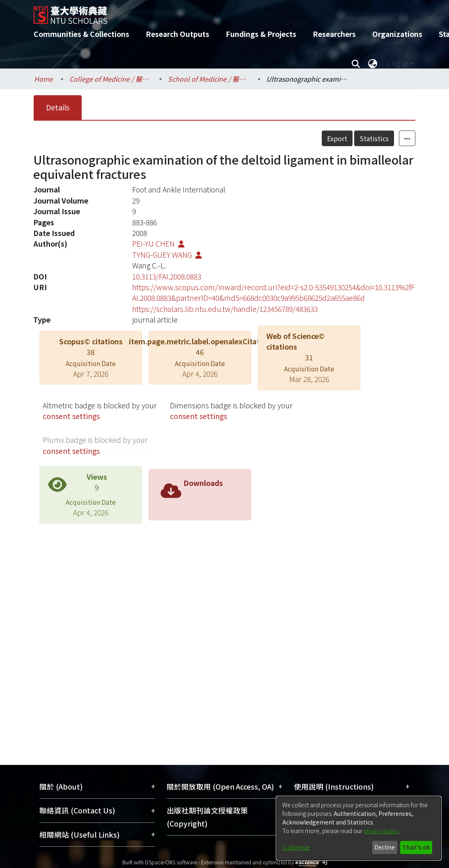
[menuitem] (373, 63)
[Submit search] (356, 63)
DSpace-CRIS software (171, 862)
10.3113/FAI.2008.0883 (167, 276)
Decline (385, 847)
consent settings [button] (71, 416)
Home (44, 79)
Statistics (374, 138)
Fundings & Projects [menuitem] (261, 34)
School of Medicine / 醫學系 (209, 79)
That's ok (416, 847)
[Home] (217, 12)
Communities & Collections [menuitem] (81, 34)
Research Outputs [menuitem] (178, 34)
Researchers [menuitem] (334, 34)
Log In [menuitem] (398, 63)
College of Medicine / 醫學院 (110, 79)
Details (58, 107)
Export (337, 138)
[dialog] (359, 828)
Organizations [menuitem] (397, 34)
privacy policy (381, 831)
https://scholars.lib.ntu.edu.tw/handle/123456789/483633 (225, 309)
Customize (296, 847)
